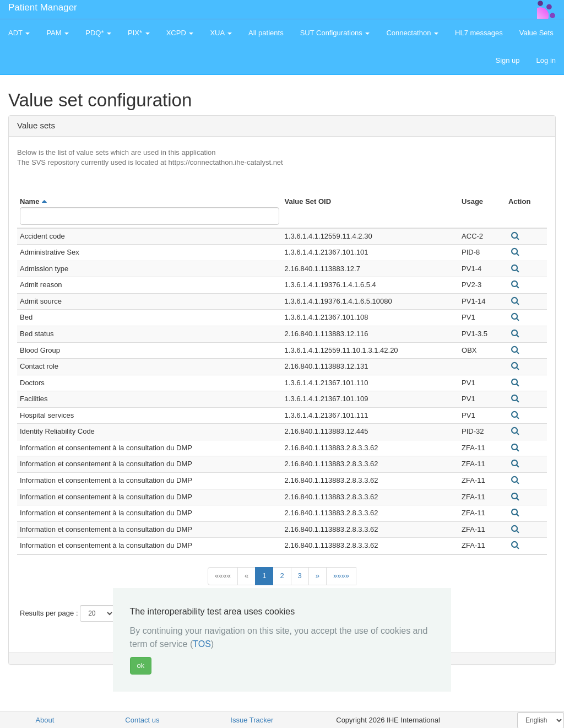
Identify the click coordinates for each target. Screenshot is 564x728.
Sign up (507, 60)
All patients (266, 33)
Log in (546, 60)
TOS (202, 644)
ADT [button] (19, 33)
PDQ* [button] (98, 33)
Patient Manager (43, 7)
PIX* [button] (139, 33)
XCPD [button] (180, 33)
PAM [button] (58, 33)
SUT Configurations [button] (335, 33)
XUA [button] (221, 33)
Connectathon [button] (412, 33)
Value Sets (536, 33)
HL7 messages (479, 33)
